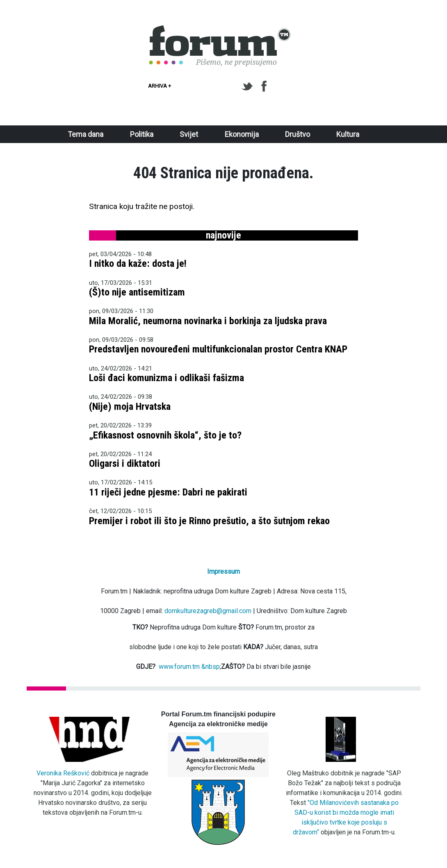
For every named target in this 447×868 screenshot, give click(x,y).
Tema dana (86, 134)
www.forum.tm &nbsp (189, 667)
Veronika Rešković (63, 773)
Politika (142, 134)
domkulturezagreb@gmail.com (208, 611)
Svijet (189, 134)
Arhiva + (160, 86)
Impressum (223, 571)
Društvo (298, 134)
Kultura (348, 134)
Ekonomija (242, 134)
